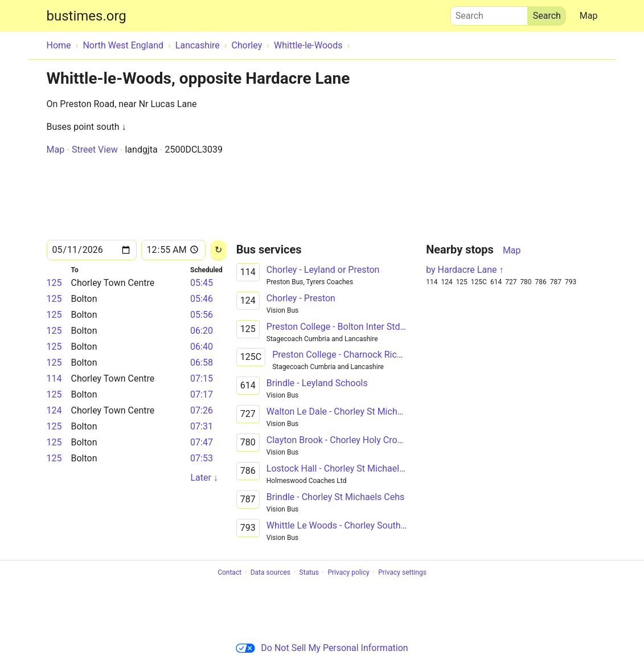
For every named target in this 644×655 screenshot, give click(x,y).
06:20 (202, 331)
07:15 (202, 378)
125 (54, 283)
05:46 (202, 299)
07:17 (202, 394)
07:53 (202, 458)
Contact (229, 572)
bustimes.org (87, 16)
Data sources (270, 572)
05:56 (202, 315)
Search (489, 13)
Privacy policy (348, 572)
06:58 (202, 363)
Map (589, 16)
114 (54, 378)
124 (54, 410)
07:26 (202, 410)
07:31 (202, 426)
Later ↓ (204, 478)
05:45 (202, 283)
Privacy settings (402, 572)
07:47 (202, 442)
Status (309, 572)
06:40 (202, 347)
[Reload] (218, 250)
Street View (95, 150)
